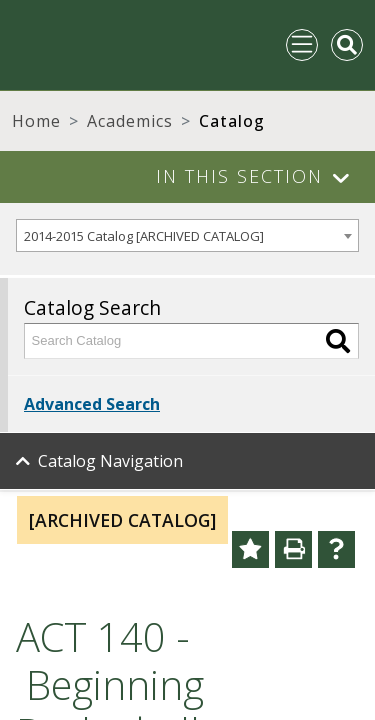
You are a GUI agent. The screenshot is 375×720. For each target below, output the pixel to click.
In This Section (239, 176)
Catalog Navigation (110, 461)
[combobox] (187, 235)
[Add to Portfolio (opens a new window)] (250, 549)
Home (36, 121)
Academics (130, 121)
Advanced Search (92, 404)
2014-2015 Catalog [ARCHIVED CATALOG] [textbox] (144, 236)
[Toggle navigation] (302, 45)
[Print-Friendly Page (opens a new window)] (293, 549)
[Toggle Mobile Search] (347, 45)
